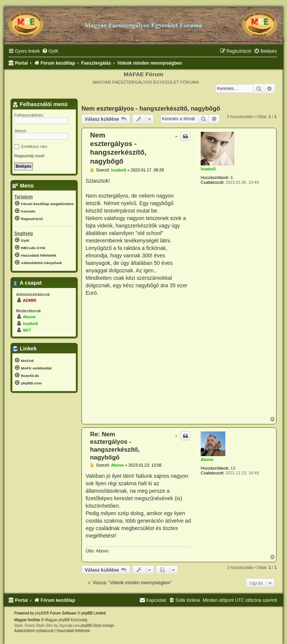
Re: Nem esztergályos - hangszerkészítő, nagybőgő (115, 446)
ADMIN (30, 300)
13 (233, 468)
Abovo (207, 459)
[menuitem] (50, 51)
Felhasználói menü (40, 104)
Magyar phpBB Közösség (66, 620)
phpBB (41, 613)
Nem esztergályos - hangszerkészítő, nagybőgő (151, 108)
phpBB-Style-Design (98, 626)
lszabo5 (208, 169)
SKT (27, 330)
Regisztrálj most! (29, 156)
